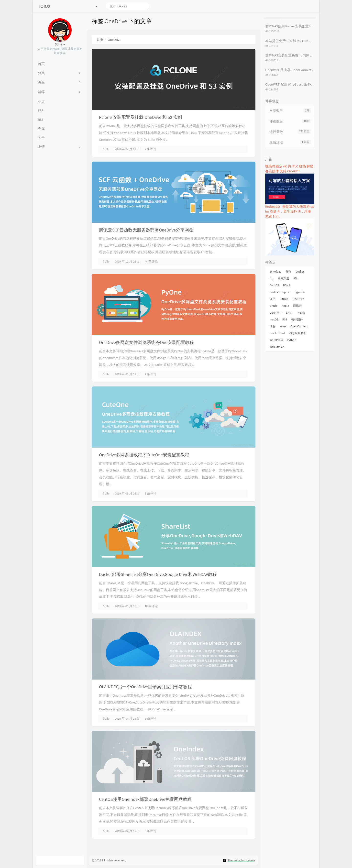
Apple (285, 306)
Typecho (300, 292)
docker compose (280, 292)
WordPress (276, 340)
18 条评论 (151, 606)
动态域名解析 (298, 333)
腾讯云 (297, 306)
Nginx (301, 313)
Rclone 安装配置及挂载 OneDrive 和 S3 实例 (141, 117)
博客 (273, 326)
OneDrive (298, 299)
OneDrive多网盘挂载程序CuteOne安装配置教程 (144, 455)
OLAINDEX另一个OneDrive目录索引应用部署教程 (145, 687)
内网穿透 (283, 278)
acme (283, 326)
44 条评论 (151, 261)
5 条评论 (151, 493)
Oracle (274, 306)
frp (271, 278)
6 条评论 (151, 719)
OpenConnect (299, 326)
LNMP (290, 313)
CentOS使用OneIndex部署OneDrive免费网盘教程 (145, 799)
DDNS (286, 285)
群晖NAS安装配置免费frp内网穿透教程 (294, 55)
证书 (273, 299)
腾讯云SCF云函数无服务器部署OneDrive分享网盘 (146, 230)
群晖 (288, 271)
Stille (106, 149)
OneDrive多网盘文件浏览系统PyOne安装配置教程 (146, 342)
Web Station (277, 347)
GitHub (284, 299)
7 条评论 (151, 149)
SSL (296, 278)
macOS (274, 319)
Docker (300, 271)
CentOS (274, 285)
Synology (275, 271)
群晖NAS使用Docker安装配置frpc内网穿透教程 (300, 26)
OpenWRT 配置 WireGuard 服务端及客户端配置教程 (303, 84)
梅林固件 (297, 319)
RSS (285, 319)
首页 (100, 40)
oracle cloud (277, 333)
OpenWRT (276, 313)
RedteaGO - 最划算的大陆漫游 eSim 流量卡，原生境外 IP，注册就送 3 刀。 (290, 211)
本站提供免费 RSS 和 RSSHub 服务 (291, 41)
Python (292, 340)
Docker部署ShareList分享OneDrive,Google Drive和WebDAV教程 (158, 574)
